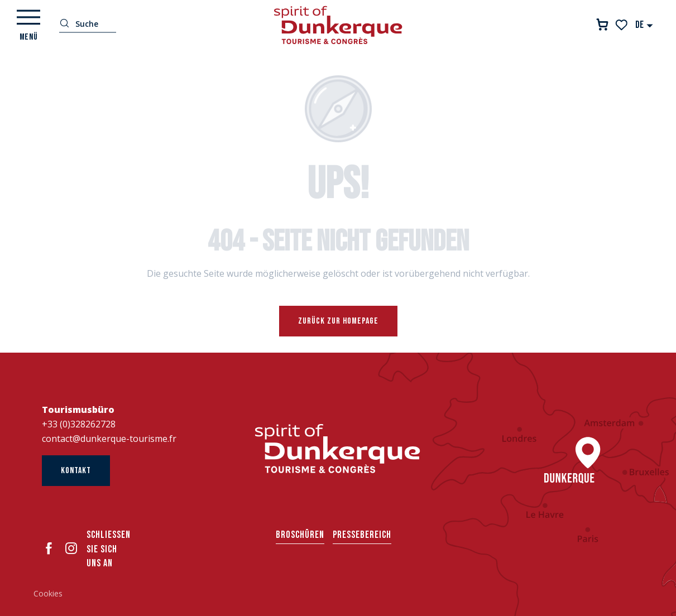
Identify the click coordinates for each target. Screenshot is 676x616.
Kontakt (76, 471)
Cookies (48, 593)
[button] (644, 25)
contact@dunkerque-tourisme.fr (109, 439)
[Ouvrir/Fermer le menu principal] (28, 25)
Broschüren (300, 535)
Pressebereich (362, 535)
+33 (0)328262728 (79, 424)
